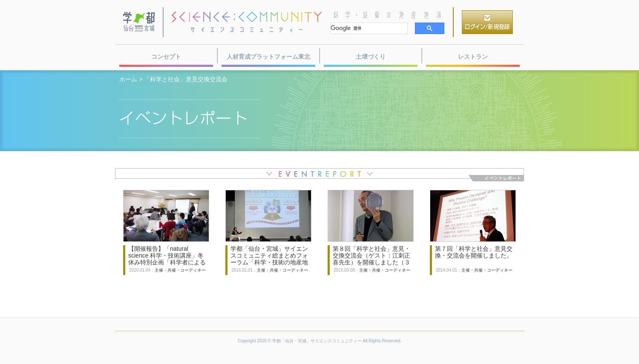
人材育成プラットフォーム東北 (268, 57)
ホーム (128, 79)
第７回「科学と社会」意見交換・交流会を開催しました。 (474, 252)
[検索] (369, 28)
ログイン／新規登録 (487, 22)
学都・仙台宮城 (139, 22)
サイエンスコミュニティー (247, 22)
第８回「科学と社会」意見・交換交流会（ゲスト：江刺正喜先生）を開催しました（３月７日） (371, 259)
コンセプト (166, 57)
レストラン (473, 57)
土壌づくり (371, 57)
